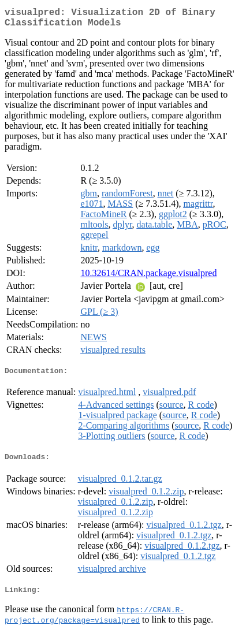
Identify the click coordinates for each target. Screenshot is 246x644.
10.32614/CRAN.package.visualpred (148, 278)
